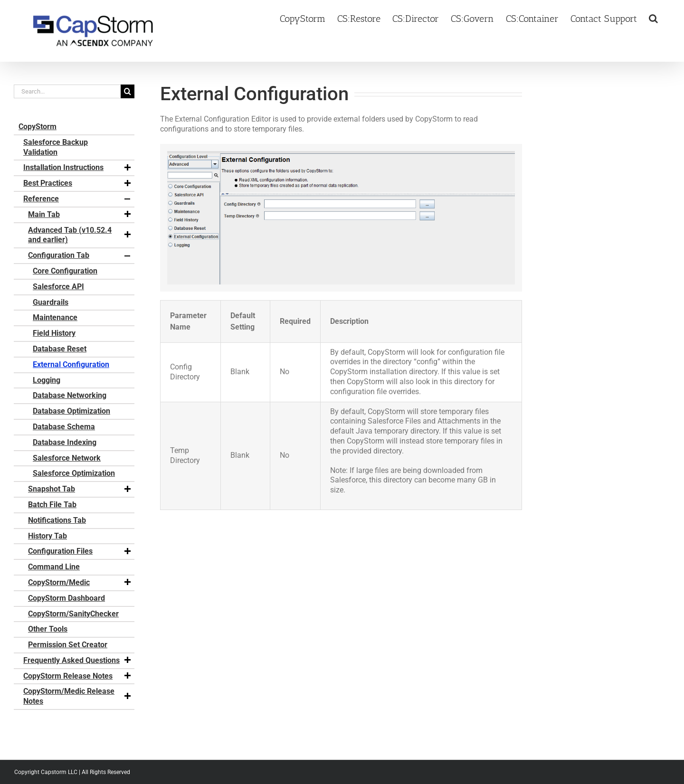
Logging (47, 380)
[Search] (128, 91)
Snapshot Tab (80, 489)
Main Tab (80, 215)
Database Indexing (65, 442)
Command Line (54, 567)
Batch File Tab (52, 505)
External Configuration (71, 364)
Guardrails (51, 302)
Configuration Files (80, 551)
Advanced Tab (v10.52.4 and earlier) (80, 235)
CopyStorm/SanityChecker (73, 614)
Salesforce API (58, 287)
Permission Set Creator (68, 645)
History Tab (47, 536)
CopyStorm (38, 127)
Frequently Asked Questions (78, 661)
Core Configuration (65, 271)
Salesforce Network (67, 458)
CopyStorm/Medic (80, 583)
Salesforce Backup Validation (56, 147)
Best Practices (78, 183)
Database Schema (64, 427)
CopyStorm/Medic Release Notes (78, 696)
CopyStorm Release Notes (78, 676)
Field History (54, 333)
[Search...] (67, 91)
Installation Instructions (78, 168)
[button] (653, 18)
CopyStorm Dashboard (66, 598)
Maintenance (55, 317)
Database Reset (60, 349)
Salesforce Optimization (74, 473)
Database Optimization (71, 411)
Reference (78, 199)
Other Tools (48, 629)
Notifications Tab (57, 520)
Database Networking (70, 395)
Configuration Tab (80, 255)
